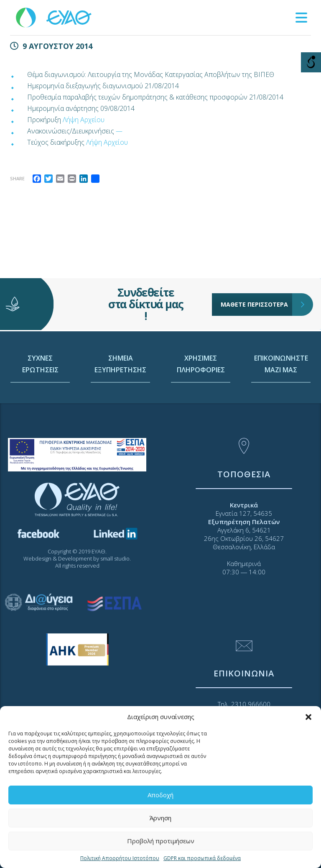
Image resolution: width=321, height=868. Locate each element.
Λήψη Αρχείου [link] (84, 120)
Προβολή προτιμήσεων (161, 841)
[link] (54, 17)
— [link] (119, 131)
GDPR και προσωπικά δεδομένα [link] (202, 858)
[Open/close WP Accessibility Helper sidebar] (311, 62)
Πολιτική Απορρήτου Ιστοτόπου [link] (120, 858)
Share (17, 178)
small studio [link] (115, 558)
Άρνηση (160, 818)
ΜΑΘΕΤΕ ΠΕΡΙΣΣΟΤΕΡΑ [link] (257, 304)
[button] (308, 717)
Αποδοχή (160, 795)
